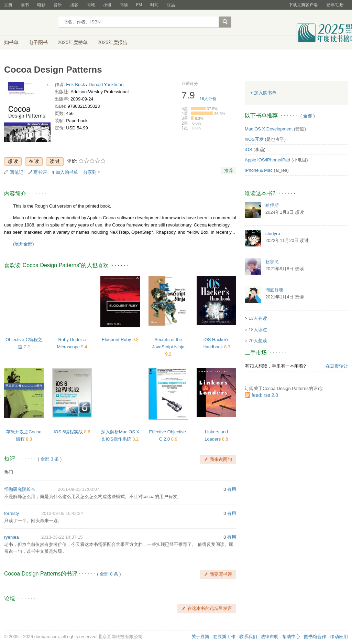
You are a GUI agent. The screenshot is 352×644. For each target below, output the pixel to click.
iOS (249, 150)
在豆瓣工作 (224, 637)
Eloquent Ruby (117, 340)
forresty (12, 513)
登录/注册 (335, 5)
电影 (41, 5)
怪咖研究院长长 (20, 489)
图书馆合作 (315, 637)
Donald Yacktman (106, 85)
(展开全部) (24, 244)
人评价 (208, 99)
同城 (91, 5)
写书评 (40, 172)
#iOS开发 (254, 139)
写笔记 (17, 172)
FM (139, 5)
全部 (308, 116)
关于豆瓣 (200, 637)
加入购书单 (67, 172)
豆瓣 (8, 5)
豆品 (171, 5)
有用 (232, 489)
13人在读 (258, 318)
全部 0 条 (109, 574)
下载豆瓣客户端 (303, 5)
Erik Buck (75, 85)
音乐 (58, 5)
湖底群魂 (274, 290)
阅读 (124, 5)
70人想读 (258, 341)
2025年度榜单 (73, 42)
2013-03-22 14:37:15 (62, 537)
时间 (154, 5)
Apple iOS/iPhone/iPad (267, 160)
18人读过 (258, 330)
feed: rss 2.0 (265, 395)
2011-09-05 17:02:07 (79, 489)
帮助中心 (291, 637)
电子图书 (38, 42)
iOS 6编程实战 (69, 432)
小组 (107, 5)
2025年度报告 (113, 42)
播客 (74, 5)
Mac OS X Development (269, 129)
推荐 (229, 171)
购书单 (11, 42)
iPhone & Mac (259, 170)
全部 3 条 (50, 459)
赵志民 (272, 262)
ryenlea (12, 537)
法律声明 (269, 637)
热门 (9, 472)
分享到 (90, 172)
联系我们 (248, 637)
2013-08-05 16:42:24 (62, 513)
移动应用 (339, 637)
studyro (273, 234)
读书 (25, 5)
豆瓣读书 (29, 23)
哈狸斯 (272, 205)
